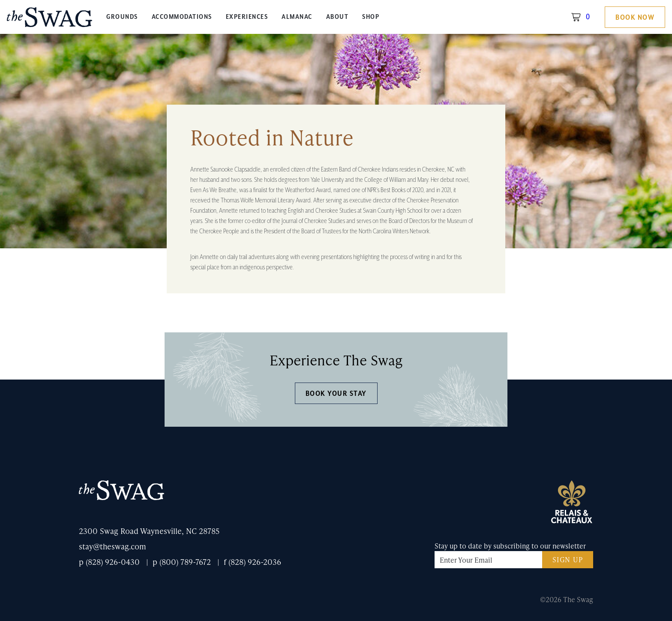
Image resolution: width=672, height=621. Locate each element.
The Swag (50, 20)
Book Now (635, 18)
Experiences (247, 17)
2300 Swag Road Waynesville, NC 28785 (149, 531)
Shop (371, 17)
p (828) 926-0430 (109, 562)
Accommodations (182, 17)
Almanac (297, 17)
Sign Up (568, 559)
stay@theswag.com (112, 546)
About (337, 17)
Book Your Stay (336, 394)
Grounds (122, 17)
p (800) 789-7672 (182, 562)
